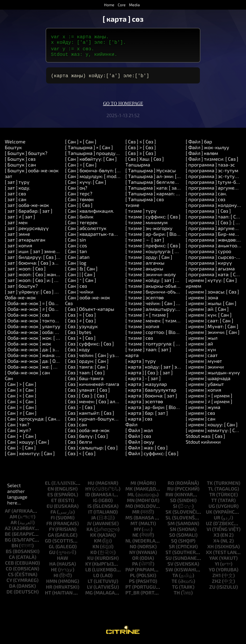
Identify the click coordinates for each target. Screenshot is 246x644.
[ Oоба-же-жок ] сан (27, 374)
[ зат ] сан (16, 201)
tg (175, 589)
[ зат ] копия (18, 247)
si (175, 508)
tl (211, 491)
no (133, 548)
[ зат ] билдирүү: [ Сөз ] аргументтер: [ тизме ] (57, 259)
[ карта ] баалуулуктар (151, 392)
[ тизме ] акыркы (144, 270)
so (172, 537)
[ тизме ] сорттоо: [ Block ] (154, 334)
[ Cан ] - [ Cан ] (20, 449)
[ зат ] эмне (17, 236)
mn (131, 502)
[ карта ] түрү (141, 363)
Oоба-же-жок (20, 299)
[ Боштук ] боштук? (26, 155)
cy (9, 582)
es (50, 496)
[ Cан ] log (76, 265)
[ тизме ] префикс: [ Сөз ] (153, 247)
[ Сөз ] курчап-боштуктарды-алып (104, 421)
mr (136, 514)
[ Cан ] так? (17, 426)
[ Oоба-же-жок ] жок (28, 345)
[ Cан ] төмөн (79, 201)
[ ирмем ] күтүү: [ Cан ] (211, 282)
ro (171, 485)
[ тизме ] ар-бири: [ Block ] (155, 236)
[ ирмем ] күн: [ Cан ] (209, 317)
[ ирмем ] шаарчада (208, 380)
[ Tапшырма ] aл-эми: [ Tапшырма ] (165, 178)
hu (91, 485)
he (54, 571)
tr (212, 496)
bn (15, 547)
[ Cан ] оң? (76, 190)
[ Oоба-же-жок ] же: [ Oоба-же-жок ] (46, 369)
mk (129, 491)
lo (96, 577)
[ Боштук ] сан (20, 166)
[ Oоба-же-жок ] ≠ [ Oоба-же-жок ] (43, 311)
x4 (216, 542)
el (48, 485)
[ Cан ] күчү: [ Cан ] (86, 184)
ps (132, 583)
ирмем (194, 288)
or (135, 560)
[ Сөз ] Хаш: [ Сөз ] (145, 161)
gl (52, 548)
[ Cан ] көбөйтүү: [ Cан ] (91, 161)
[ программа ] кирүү (209, 265)
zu (212, 589)
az (8, 530)
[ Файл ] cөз (138, 438)
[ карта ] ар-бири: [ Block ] (154, 409)
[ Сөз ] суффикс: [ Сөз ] (89, 345)
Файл (131, 426)
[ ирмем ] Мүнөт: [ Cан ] (212, 328)
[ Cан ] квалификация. (90, 213)
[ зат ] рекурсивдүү (27, 230)
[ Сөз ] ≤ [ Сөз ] (141, 143)
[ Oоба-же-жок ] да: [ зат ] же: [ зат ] (45, 351)
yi (217, 566)
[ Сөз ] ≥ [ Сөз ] (141, 155)
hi (56, 577)
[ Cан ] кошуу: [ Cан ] (27, 444)
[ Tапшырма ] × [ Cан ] (89, 149)
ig (95, 502)
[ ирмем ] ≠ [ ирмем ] (209, 403)
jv (89, 525)
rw (169, 496)
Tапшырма (138, 166)
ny (132, 554)
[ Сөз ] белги (79, 444)
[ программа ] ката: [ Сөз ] (215, 276)
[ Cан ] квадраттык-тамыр (94, 236)
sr (172, 548)
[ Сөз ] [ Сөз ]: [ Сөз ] (86, 397)
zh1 (217, 577)
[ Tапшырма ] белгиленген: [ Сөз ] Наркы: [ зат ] (178, 184)
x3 (216, 537)
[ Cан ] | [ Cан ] (80, 276)
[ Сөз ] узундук (81, 328)
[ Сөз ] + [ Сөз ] (80, 340)
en (51, 491)
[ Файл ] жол (139, 432)
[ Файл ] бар (199, 143)
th (177, 594)
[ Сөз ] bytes (78, 334)
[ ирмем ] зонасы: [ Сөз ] (212, 293)
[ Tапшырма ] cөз (145, 201)
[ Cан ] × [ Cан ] (81, 143)
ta (175, 577)
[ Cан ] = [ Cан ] (21, 409)
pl (133, 577)
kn (96, 548)
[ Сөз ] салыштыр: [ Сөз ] (91, 449)
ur (217, 519)
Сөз (69, 305)
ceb (9, 565)
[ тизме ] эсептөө (145, 299)
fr (49, 525)
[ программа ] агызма (210, 270)
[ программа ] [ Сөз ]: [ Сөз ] (216, 224)
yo (212, 571)
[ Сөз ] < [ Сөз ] (80, 455)
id (88, 496)
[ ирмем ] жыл (202, 340)
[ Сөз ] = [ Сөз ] (80, 317)
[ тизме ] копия (142, 328)
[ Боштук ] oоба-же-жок (32, 172)
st (168, 554)
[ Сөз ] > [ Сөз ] (141, 149)
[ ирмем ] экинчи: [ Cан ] (213, 334)
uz (209, 525)
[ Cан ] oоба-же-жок (88, 299)
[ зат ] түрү (17, 184)
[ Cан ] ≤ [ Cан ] (21, 403)
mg (89, 594)
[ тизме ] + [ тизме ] (147, 317)
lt (90, 583)
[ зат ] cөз (15, 195)
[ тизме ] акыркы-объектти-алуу (162, 288)
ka (90, 531)
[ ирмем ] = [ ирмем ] (209, 397)
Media (134, 5)
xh (211, 548)
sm (171, 525)
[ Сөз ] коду (77, 351)
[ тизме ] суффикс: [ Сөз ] (153, 218)
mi (133, 485)
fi (53, 519)
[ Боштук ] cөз (20, 161)
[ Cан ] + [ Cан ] (21, 438)
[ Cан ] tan (76, 253)
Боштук (13, 149)
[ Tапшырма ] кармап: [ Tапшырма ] (166, 195)
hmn (52, 583)
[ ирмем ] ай (199, 345)
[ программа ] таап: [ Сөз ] (215, 218)
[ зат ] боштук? (21, 288)
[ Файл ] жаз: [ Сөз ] (147, 449)
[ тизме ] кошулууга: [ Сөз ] (155, 253)
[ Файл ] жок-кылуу (207, 149)
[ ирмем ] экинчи (205, 369)
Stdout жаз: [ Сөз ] (205, 438)
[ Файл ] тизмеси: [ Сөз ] (212, 161)
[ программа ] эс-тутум (212, 172)
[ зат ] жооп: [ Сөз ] (25, 270)
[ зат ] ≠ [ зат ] (20, 218)
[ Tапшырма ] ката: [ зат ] (154, 190)
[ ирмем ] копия (203, 392)
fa (53, 514)
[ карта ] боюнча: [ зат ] (151, 397)
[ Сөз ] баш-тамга (84, 380)
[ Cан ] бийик (79, 218)
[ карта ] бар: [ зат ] (147, 415)
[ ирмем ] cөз (200, 415)
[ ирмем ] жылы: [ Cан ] (211, 305)
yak (214, 560)
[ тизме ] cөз (139, 340)
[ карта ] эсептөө (144, 403)
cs (11, 576)
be (8, 536)
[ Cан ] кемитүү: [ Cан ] (30, 455)
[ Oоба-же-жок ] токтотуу (34, 322)
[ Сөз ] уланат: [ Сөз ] (87, 392)
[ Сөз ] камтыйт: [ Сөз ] (90, 415)
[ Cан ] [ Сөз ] (79, 207)
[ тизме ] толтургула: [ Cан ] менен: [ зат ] (171, 345)
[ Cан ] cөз (76, 288)
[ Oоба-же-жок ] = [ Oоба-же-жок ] (43, 305)
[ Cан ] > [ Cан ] (21, 386)
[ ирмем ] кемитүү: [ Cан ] (214, 432)
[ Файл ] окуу (140, 444)
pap (130, 571)
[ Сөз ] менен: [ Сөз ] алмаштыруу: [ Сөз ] (110, 403)
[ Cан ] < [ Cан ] (21, 397)
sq (174, 542)
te (174, 583)
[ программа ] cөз (206, 201)
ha (52, 566)
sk (169, 514)
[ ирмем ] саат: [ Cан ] (209, 322)
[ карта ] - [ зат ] (143, 380)
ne (135, 537)
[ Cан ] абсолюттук (86, 230)
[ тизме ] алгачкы (145, 265)
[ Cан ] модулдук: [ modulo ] (95, 178)
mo (129, 508)
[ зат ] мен (16, 224)
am (13, 518)
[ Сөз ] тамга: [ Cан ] (87, 369)
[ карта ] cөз (139, 421)
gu (52, 554)
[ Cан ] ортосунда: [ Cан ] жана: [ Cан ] (46, 421)
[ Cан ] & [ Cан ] (81, 270)
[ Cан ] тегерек (81, 224)
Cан (9, 380)
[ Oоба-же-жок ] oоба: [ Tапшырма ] (45, 334)
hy (88, 491)
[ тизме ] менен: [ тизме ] (154, 322)
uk (209, 514)
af (8, 513)
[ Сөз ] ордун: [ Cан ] (87, 363)
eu (50, 508)
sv (170, 566)
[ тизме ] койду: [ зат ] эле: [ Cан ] (162, 282)
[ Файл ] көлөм (202, 155)
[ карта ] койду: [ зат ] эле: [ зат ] (161, 369)
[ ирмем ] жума (203, 409)
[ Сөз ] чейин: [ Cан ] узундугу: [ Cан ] (106, 357)
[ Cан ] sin (76, 242)
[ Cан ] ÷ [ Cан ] (81, 166)
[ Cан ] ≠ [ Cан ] (21, 415)
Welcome (15, 143)
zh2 (216, 583)
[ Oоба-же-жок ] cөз (27, 317)
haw (63, 560)
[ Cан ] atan (77, 259)
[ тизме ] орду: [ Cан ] (149, 259)
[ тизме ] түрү (141, 213)
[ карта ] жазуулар (146, 386)
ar (14, 524)
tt (214, 502)
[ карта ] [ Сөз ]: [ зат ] (149, 374)
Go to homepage (123, 106)
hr (49, 589)
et (54, 502)
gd (48, 542)
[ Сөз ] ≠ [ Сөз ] (80, 322)
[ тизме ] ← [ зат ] (145, 242)
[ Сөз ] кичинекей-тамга (92, 386)
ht (48, 594)
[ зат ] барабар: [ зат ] (29, 213)
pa (135, 566)
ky (88, 566)
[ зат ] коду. (18, 190)
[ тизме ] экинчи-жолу (151, 276)
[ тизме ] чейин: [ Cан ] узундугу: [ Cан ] (169, 305)
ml (131, 496)
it (90, 514)
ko (94, 554)
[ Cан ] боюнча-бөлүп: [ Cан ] (97, 172)
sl (168, 519)
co (9, 570)
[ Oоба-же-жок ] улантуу (33, 328)
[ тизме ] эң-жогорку (149, 230)
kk (93, 537)
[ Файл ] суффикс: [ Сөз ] (152, 455)
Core (122, 5)
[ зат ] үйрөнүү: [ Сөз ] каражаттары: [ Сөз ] (53, 293)
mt (134, 525)
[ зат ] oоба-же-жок (27, 207)
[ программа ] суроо (208, 253)
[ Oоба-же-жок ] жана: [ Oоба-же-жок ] (49, 357)
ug (212, 508)
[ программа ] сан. (206, 195)
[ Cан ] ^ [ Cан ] (81, 282)
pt (128, 589)
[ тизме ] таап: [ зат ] (148, 351)
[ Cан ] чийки (79, 293)
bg (8, 542)
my (137, 531)
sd (173, 502)
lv (90, 589)
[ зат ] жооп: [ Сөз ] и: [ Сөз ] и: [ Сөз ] (44, 282)
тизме (132, 207)
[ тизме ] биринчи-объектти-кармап (167, 293)
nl (128, 542)
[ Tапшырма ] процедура (93, 155)
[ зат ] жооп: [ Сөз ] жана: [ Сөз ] (39, 276)
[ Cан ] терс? (79, 195)
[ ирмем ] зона (202, 299)
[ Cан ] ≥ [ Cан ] (21, 392)
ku (90, 560)
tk (210, 485)
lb (88, 571)
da (12, 588)
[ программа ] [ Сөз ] (208, 213)
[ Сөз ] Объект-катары (90, 311)
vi (209, 531)
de (10, 593)
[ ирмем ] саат (202, 357)
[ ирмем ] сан (201, 421)
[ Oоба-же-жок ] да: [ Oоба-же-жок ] (45, 363)
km (98, 542)
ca (12, 559)
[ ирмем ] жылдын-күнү (213, 374)
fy (52, 531)
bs (9, 553)
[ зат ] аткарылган (25, 242)
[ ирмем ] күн (201, 351)
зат (9, 178)
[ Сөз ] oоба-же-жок (87, 432)
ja (93, 519)
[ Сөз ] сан (76, 426)
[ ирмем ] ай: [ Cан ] (207, 311)
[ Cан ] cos (76, 247)
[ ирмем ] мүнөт (204, 363)
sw (169, 571)
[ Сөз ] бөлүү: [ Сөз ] (86, 438)
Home (109, 5)
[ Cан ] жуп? (18, 432)
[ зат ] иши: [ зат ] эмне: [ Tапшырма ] (46, 253)
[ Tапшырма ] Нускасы (151, 172)
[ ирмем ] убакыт (205, 386)
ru (170, 491)
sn (173, 531)
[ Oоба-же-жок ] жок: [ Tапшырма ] (44, 340)
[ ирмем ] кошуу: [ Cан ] (212, 426)
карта (132, 357)
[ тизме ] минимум (147, 224)
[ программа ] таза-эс (210, 166)
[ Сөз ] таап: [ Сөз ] (85, 374)
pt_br (132, 594)
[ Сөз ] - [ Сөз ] (80, 409)
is (90, 508)
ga (51, 537)
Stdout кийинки (203, 444)
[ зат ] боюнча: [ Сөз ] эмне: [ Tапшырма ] (50, 265)
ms (129, 519)
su (169, 560)
